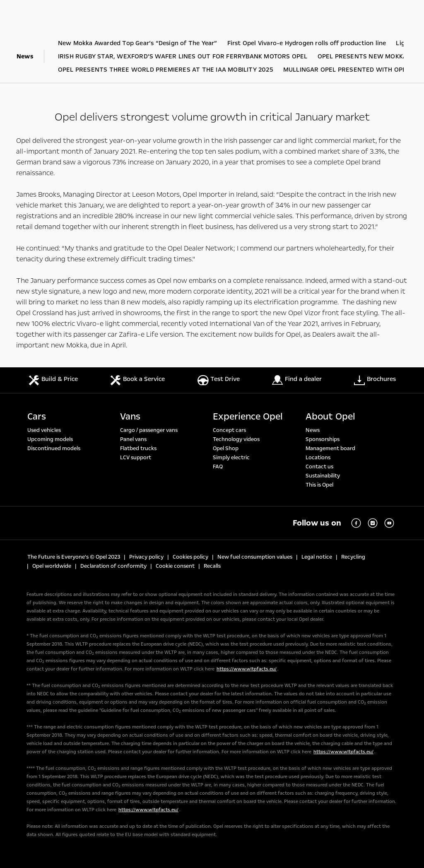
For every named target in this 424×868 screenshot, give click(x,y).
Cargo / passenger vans (149, 430)
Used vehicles (44, 430)
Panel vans (133, 439)
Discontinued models (54, 448)
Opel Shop (226, 448)
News (313, 430)
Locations (318, 458)
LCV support (136, 458)
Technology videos (236, 439)
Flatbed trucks (138, 448)
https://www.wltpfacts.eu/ (247, 669)
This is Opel (319, 485)
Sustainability (323, 476)
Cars (37, 417)
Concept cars (229, 430)
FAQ (218, 467)
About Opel (330, 417)
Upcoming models (50, 439)
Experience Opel (248, 417)
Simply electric (231, 458)
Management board (330, 448)
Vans (130, 417)
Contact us (319, 467)
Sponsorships (323, 439)
